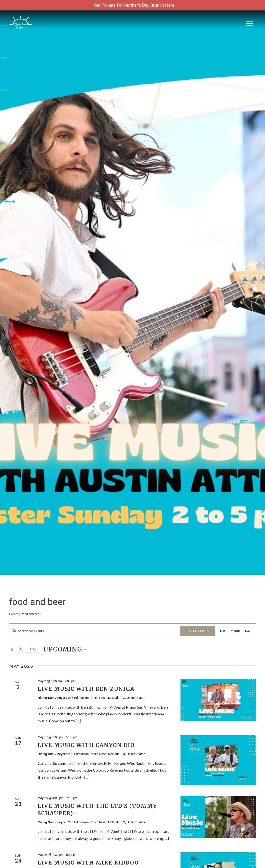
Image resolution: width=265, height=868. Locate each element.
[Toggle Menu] (250, 23)
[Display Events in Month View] (235, 631)
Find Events (197, 631)
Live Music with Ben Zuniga (86, 689)
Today (33, 649)
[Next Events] (20, 650)
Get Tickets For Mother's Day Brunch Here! (135, 5)
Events (14, 614)
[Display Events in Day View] (248, 631)
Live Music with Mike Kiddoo (88, 863)
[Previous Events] (12, 650)
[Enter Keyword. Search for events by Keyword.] (95, 631)
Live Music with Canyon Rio (86, 745)
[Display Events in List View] (223, 631)
